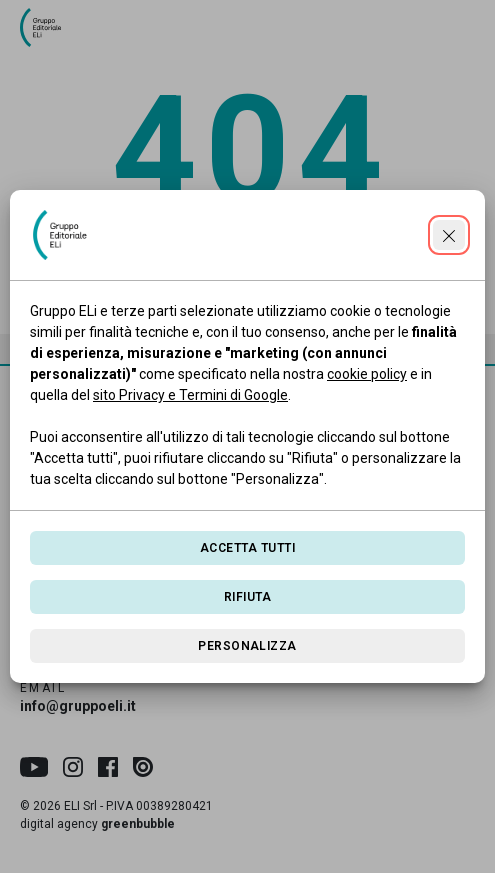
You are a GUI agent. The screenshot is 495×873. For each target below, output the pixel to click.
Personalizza (247, 646)
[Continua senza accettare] (449, 235)
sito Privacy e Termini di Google (190, 395)
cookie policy (367, 374)
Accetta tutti (247, 548)
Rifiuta (247, 597)
